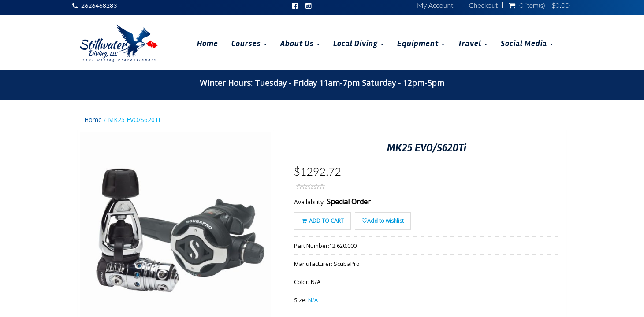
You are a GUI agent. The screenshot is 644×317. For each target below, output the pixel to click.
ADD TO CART (322, 221)
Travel (473, 44)
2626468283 (99, 6)
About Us (300, 44)
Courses (249, 44)
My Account (435, 5)
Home (208, 44)
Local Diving (359, 44)
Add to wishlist (383, 221)
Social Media (527, 44)
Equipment (421, 44)
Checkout (484, 5)
